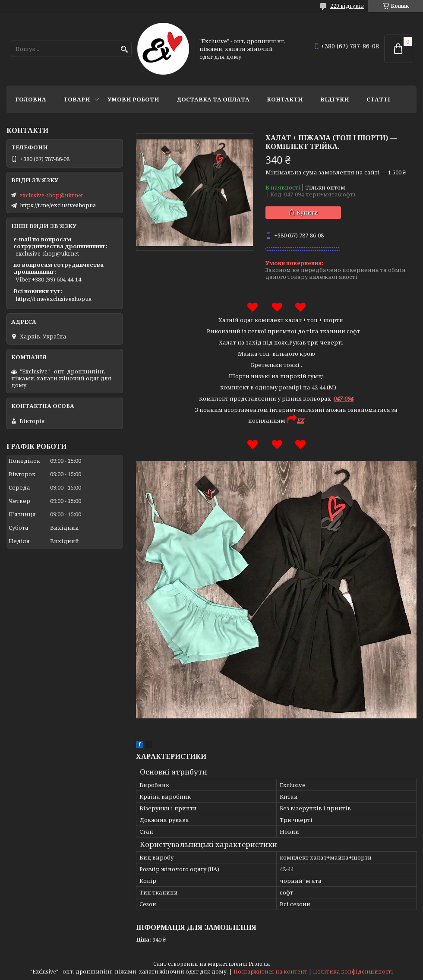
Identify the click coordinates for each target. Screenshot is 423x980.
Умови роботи (133, 99)
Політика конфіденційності (353, 972)
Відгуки (335, 99)
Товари (77, 99)
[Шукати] (124, 49)
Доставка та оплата (213, 99)
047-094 (344, 398)
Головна (31, 99)
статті (378, 99)
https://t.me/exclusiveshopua (58, 205)
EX (301, 420)
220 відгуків (347, 6)
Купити (307, 212)
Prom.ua (259, 964)
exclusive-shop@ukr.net (51, 195)
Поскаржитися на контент (270, 972)
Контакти (285, 99)
